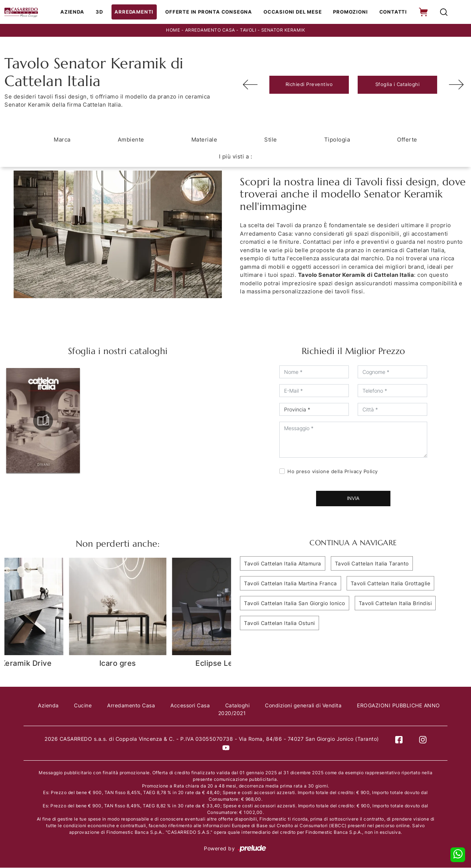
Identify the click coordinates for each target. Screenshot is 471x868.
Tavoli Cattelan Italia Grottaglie (391, 584)
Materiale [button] (204, 140)
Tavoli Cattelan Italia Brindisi (395, 603)
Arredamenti (137, 12)
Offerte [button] (407, 140)
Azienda (76, 12)
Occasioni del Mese (293, 12)
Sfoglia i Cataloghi (398, 85)
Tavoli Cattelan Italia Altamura (283, 564)
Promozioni (350, 12)
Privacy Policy (361, 472)
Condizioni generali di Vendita (315, 706)
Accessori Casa (199, 706)
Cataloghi (248, 706)
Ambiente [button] (131, 140)
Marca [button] (62, 140)
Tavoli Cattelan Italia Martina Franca (291, 584)
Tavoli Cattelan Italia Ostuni (279, 623)
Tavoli (248, 31)
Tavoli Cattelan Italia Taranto (372, 564)
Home (173, 31)
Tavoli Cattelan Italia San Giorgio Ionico (295, 603)
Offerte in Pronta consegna (210, 12)
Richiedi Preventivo (309, 85)
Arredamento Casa (210, 31)
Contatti (392, 12)
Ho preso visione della (333, 472)
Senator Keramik (283, 31)
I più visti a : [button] (236, 157)
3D (103, 12)
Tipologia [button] (337, 140)
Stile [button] (271, 140)
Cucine (90, 706)
